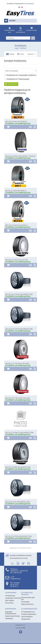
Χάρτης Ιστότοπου (27, 604)
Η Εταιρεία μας (10, 596)
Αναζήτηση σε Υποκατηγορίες (17, 79)
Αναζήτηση (23, 48)
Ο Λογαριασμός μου (28, 612)
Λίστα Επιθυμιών (27, 617)
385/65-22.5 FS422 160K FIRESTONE (17, 364)
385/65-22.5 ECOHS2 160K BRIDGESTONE (19, 294)
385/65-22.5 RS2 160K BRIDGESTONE (18, 502)
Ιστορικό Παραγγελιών (29, 614)
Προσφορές (9, 618)
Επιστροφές (25, 602)
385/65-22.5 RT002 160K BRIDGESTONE (19, 536)
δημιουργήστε (19, 4)
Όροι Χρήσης (10, 600)
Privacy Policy (9, 603)
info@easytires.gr (15, 579)
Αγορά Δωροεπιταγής (13, 616)
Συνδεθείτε (10, 4)
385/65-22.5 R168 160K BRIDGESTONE (18, 467)
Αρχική (17, 48)
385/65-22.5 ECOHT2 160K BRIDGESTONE (19, 329)
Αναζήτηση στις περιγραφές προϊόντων (20, 75)
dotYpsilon (23, 625)
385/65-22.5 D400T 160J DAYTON (17, 260)
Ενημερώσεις (26, 619)
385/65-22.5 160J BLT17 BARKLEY (16, 122)
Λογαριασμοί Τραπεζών (13, 598)
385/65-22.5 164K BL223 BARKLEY (17, 225)
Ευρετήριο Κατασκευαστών (11, 613)
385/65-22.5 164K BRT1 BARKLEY (16, 191)
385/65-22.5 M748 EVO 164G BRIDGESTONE (19, 433)
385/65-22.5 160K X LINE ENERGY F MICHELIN (20, 156)
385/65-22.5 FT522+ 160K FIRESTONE (18, 398)
